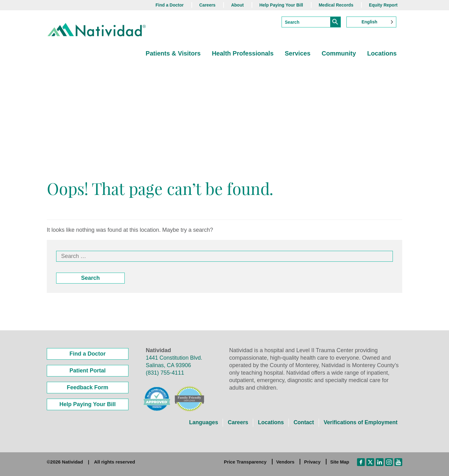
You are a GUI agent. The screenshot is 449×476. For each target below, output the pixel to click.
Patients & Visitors (173, 53)
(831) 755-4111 (165, 373)
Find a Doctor (170, 5)
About (237, 5)
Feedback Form (87, 387)
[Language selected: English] (371, 22)
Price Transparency (244, 462)
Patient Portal (88, 371)
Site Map (340, 462)
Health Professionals (243, 53)
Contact (302, 422)
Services (297, 53)
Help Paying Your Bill (281, 5)
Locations (382, 53)
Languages (200, 422)
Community (339, 53)
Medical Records (336, 5)
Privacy (312, 462)
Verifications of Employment (360, 422)
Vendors (285, 462)
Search (90, 278)
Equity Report (383, 5)
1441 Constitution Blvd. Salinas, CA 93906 (175, 362)
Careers (207, 5)
